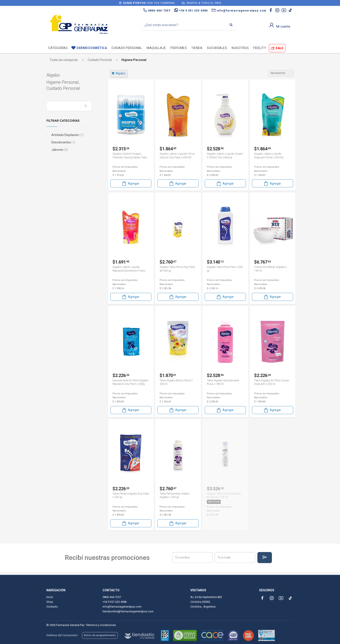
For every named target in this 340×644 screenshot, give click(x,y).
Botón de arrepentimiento (100, 635)
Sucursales (217, 48)
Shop (50, 602)
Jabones (59, 150)
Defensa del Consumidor (62, 635)
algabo (119, 73)
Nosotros (240, 48)
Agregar (130, 183)
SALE (280, 48)
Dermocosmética (92, 48)
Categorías (58, 48)
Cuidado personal (127, 48)
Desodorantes (63, 142)
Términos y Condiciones (101, 625)
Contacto (52, 607)
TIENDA (197, 48)
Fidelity (260, 48)
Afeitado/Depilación (67, 135)
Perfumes (179, 48)
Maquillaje (156, 48)
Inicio (50, 597)
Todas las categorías (64, 60)
